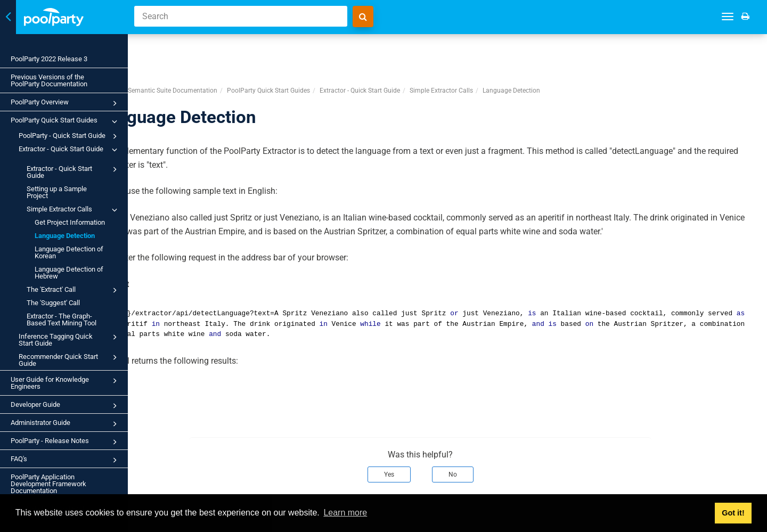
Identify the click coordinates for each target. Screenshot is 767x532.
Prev (164, 487)
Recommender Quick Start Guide (70, 359)
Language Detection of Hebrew (69, 273)
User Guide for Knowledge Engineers (66, 383)
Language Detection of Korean (69, 252)
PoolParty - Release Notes (66, 442)
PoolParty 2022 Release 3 (49, 59)
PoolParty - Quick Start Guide (70, 136)
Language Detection (65, 236)
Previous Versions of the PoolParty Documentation (49, 80)
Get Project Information (70, 222)
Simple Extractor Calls (74, 210)
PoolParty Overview (66, 103)
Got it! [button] (733, 513)
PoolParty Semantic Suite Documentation (212, 51)
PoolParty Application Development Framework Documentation (48, 484)
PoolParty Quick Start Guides (66, 121)
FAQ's (66, 460)
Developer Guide (66, 406)
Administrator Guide (66, 424)
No (480, 435)
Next (747, 487)
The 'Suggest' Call (53, 303)
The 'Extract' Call (74, 290)
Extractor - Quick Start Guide (70, 150)
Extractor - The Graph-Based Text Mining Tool (62, 320)
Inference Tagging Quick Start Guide (70, 339)
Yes (416, 435)
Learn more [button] (345, 513)
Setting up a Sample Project (57, 192)
